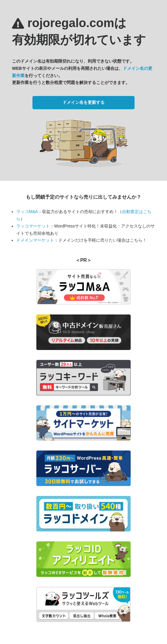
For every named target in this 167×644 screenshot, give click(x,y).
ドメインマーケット (35, 240)
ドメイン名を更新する (83, 102)
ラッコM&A (27, 212)
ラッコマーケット (33, 226)
